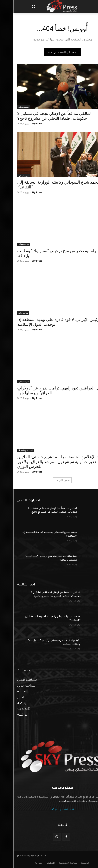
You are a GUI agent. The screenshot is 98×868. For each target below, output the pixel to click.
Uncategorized (12, 450)
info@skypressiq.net (49, 810)
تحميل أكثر (50, 480)
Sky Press (23, 123)
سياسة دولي (10, 313)
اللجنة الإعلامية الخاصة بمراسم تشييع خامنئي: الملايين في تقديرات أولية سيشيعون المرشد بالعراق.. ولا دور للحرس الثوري (48, 462)
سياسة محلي (10, 107)
